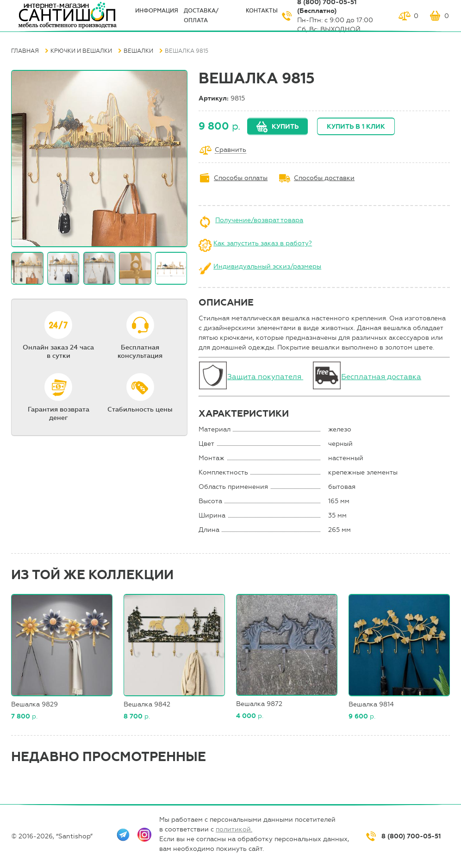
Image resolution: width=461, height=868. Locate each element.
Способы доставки (324, 178)
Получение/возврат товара (259, 220)
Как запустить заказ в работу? (263, 243)
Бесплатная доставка (381, 377)
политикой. (234, 829)
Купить (285, 127)
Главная (25, 51)
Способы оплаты (241, 178)
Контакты (262, 11)
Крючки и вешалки (81, 51)
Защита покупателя (265, 377)
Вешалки (138, 51)
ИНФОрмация (157, 11)
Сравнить (230, 150)
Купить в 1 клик (356, 127)
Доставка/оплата (201, 16)
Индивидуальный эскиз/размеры (267, 266)
